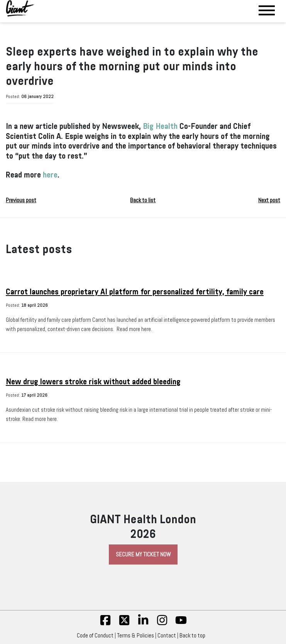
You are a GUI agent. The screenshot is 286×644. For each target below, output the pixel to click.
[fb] (105, 624)
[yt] (181, 624)
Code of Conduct (95, 636)
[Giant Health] (20, 8)
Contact (167, 636)
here (50, 175)
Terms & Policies (135, 636)
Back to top (194, 636)
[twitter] (124, 624)
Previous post (21, 200)
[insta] (162, 624)
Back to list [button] (143, 200)
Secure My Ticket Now (143, 554)
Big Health (160, 126)
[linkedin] (143, 624)
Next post (269, 200)
